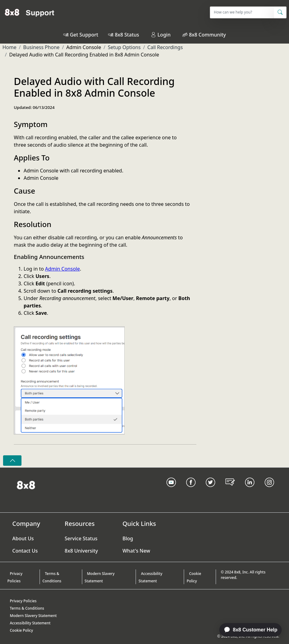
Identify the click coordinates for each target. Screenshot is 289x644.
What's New (136, 551)
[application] (247, 630)
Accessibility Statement (150, 577)
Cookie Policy (194, 577)
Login (161, 35)
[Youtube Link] (171, 490)
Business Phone (41, 47)
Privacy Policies (15, 577)
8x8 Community (207, 35)
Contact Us (25, 551)
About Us (23, 538)
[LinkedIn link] (250, 490)
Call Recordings (165, 47)
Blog (128, 538)
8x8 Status (127, 35)
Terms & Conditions (52, 577)
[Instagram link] (269, 490)
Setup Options (124, 47)
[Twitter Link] (210, 490)
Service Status (81, 538)
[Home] (30, 12)
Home (10, 47)
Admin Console (62, 269)
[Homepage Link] (26, 485)
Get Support (84, 35)
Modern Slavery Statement (100, 577)
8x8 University (81, 551)
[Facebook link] (191, 490)
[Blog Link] (230, 490)
